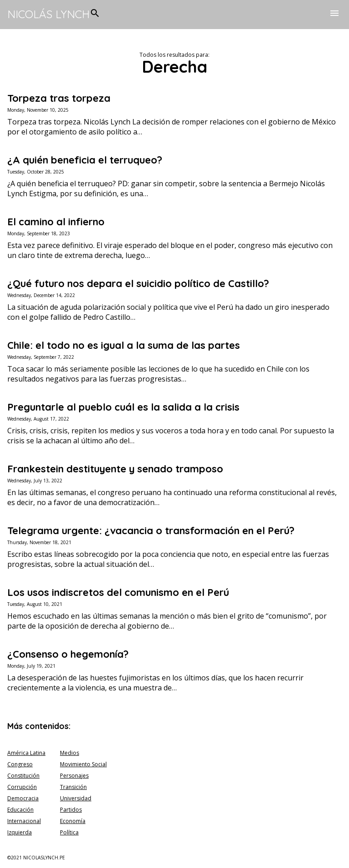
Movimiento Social (83, 764)
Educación (20, 810)
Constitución (23, 776)
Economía (73, 821)
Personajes (74, 776)
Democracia (23, 798)
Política (69, 832)
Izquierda (20, 832)
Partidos (71, 810)
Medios (70, 753)
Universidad (76, 798)
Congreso (20, 764)
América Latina (26, 753)
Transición (73, 787)
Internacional (24, 821)
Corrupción (22, 787)
